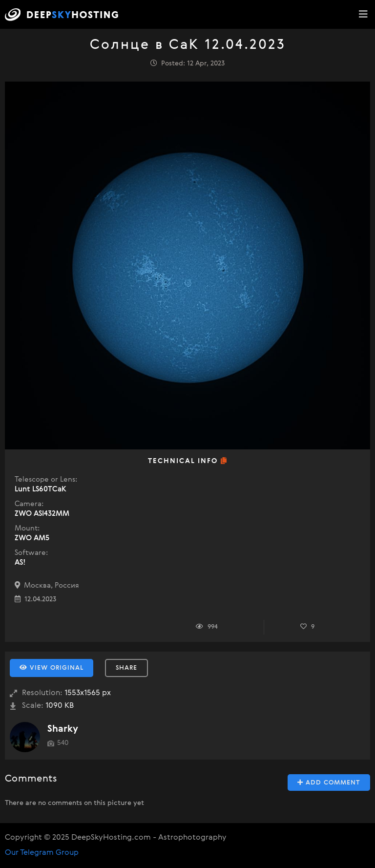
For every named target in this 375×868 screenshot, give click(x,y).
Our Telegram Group (42, 853)
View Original (52, 668)
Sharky (63, 729)
